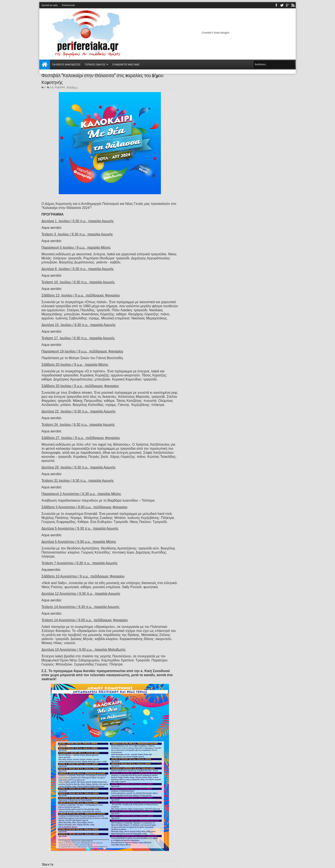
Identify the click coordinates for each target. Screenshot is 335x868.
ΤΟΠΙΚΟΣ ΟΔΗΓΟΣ (95, 65)
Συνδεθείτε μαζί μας (126, 65)
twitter (282, 5)
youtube (287, 5)
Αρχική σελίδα (45, 65)
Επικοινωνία (68, 5)
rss (293, 5)
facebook (276, 5)
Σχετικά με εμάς (50, 5)
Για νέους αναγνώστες (66, 65)
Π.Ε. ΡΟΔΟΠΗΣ (58, 87)
